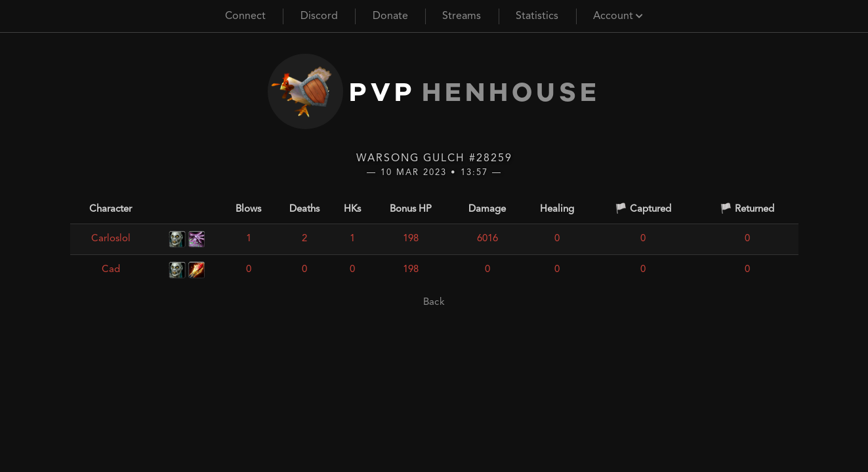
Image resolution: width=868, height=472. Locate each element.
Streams (462, 16)
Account (618, 16)
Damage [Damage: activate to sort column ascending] (487, 209)
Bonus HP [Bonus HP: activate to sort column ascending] (411, 209)
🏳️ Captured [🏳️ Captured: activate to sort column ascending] (643, 209)
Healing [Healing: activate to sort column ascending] (557, 209)
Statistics (537, 16)
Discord (319, 16)
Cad (111, 270)
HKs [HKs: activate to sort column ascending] (352, 209)
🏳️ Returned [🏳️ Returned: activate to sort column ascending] (747, 209)
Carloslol (111, 239)
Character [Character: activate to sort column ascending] (111, 209)
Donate (390, 16)
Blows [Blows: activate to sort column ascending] (248, 209)
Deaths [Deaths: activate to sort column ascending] (304, 209)
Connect (245, 16)
